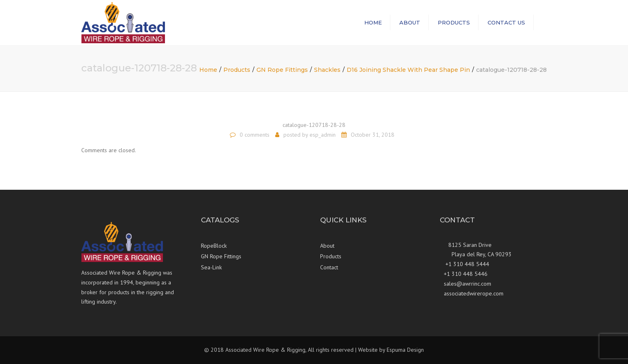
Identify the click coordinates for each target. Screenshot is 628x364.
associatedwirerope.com (474, 293)
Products (454, 22)
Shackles (327, 70)
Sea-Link (211, 267)
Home (373, 22)
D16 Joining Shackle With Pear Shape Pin (408, 70)
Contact (329, 267)
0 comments (255, 135)
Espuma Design (405, 350)
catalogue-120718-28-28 (314, 125)
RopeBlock (214, 246)
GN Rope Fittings (282, 70)
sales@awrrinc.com (468, 284)
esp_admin (323, 135)
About (410, 22)
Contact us (506, 22)
